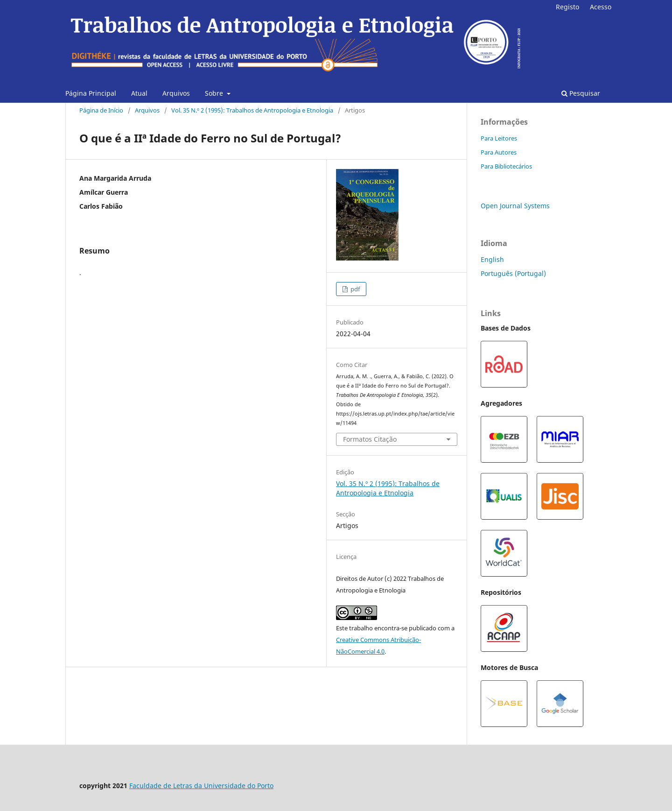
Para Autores (499, 152)
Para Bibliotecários (506, 166)
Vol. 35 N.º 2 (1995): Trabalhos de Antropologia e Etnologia (252, 110)
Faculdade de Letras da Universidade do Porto (201, 786)
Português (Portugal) (513, 273)
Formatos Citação (370, 439)
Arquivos (176, 93)
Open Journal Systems (515, 206)
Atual (139, 93)
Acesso (601, 7)
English (492, 259)
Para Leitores (499, 138)
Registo (567, 7)
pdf (354, 289)
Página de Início (101, 110)
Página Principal (91, 93)
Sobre (215, 93)
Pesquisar (581, 93)
